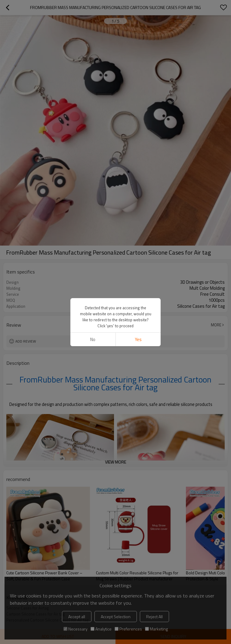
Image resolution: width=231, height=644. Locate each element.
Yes (138, 196)
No (93, 196)
